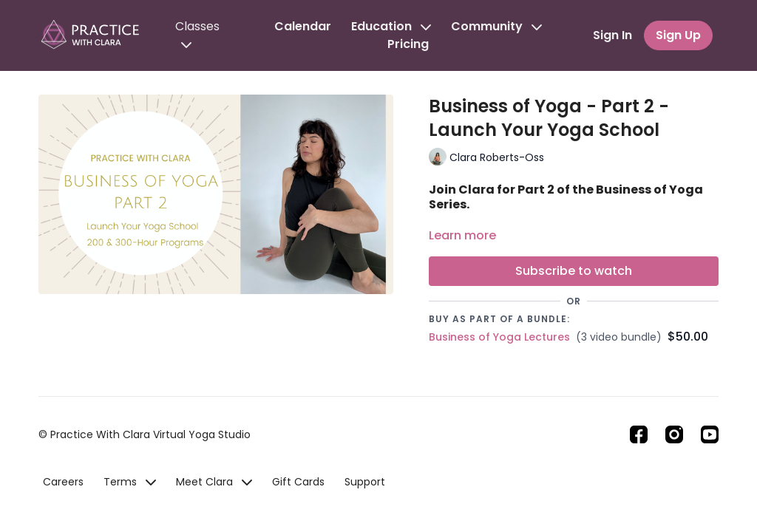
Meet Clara (214, 482)
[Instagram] (674, 434)
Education (391, 26)
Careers (63, 482)
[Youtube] (710, 434)
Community (496, 26)
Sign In (612, 35)
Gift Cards (298, 482)
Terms (130, 482)
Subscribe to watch (574, 271)
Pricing (408, 44)
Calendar (303, 26)
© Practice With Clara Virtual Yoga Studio (145, 434)
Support (365, 482)
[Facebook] (639, 434)
